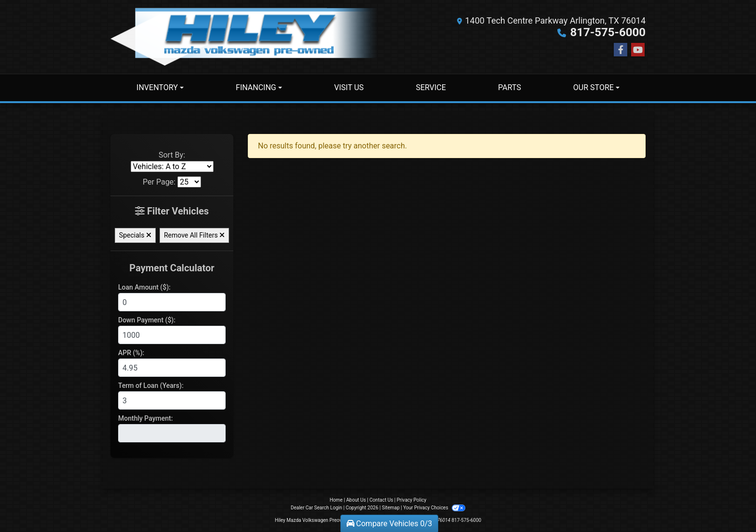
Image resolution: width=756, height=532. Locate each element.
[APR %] (172, 368)
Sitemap (391, 508)
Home (336, 500)
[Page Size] (189, 182)
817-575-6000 (608, 32)
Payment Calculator (172, 268)
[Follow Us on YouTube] (638, 50)
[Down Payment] (172, 335)
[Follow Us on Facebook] (621, 50)
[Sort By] (172, 166)
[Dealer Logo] (244, 37)
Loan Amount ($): (144, 287)
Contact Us (381, 500)
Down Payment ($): (147, 320)
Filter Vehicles (172, 211)
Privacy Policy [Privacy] (412, 500)
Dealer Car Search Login (317, 508)
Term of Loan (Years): (151, 386)
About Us (356, 500)
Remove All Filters (194, 235)
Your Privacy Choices (434, 508)
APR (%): (131, 353)
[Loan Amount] (172, 302)
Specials (135, 235)
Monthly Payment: (145, 418)
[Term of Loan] (172, 400)
